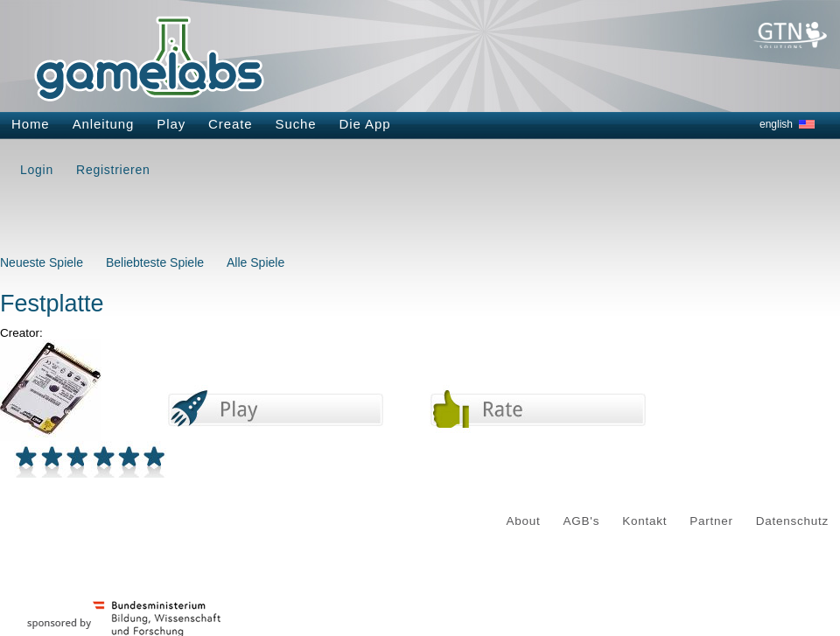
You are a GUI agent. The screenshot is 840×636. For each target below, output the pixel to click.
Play (171, 124)
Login (37, 170)
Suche (296, 124)
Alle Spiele (255, 262)
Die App (365, 124)
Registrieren (113, 170)
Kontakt (644, 521)
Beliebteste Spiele (155, 262)
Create (230, 124)
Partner (711, 521)
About (524, 521)
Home (31, 124)
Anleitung (104, 124)
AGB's (582, 521)
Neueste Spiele (42, 262)
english (776, 124)
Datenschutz (792, 521)
